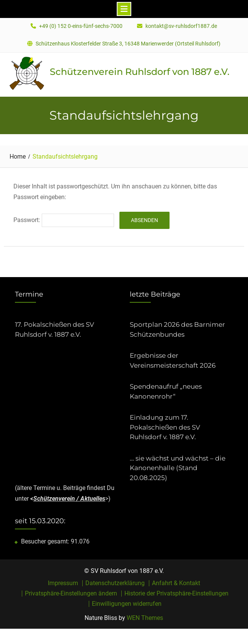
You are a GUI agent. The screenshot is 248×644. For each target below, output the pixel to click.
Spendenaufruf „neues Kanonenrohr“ (166, 391)
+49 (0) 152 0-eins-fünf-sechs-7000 (81, 26)
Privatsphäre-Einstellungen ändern (71, 594)
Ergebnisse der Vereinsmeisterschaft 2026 (173, 360)
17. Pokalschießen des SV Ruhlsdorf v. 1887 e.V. (55, 329)
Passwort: (64, 220)
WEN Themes (145, 618)
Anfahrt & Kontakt (176, 583)
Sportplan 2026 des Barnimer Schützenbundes (177, 329)
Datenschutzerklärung (115, 583)
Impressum (63, 583)
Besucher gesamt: (46, 541)
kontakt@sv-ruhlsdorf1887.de (181, 26)
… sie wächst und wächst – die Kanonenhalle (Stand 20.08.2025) (178, 468)
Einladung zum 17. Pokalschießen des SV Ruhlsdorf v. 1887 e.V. (165, 427)
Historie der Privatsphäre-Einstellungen (176, 594)
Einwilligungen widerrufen (127, 604)
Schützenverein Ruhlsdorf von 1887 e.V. (139, 72)
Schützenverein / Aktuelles (69, 499)
